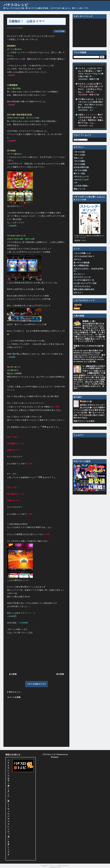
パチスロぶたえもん (82, 286)
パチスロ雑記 (79, 161)
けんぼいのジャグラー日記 (85, 283)
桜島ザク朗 (87, 402)
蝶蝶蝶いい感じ (89, 321)
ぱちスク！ (78, 293)
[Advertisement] (36, 653)
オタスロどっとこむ (82, 277)
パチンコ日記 (79, 155)
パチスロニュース (81, 177)
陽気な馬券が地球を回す (84, 289)
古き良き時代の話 (81, 167)
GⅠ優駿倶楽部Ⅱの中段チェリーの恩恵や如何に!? (94, 367)
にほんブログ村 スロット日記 (20, 633)
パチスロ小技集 (80, 170)
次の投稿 (13, 674)
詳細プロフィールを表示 (84, 421)
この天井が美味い (81, 186)
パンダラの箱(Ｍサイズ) (84, 280)
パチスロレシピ (16, 5)
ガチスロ (77, 260)
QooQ (59, 867)
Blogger (55, 757)
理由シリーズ (79, 189)
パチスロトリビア (81, 180)
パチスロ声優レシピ (82, 253)
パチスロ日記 (59, 31)
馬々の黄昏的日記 (81, 266)
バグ (76, 183)
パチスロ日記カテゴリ (36, 684)
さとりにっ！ (79, 274)
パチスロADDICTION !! (84, 256)
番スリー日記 (79, 174)
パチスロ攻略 (79, 164)
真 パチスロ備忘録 (82, 263)
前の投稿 (60, 674)
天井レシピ (78, 158)
